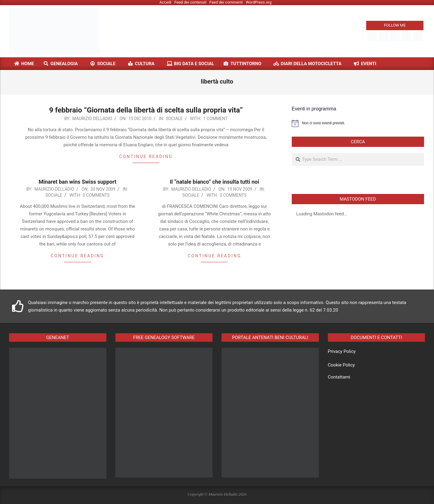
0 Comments (96, 195)
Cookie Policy (341, 365)
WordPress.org (259, 2)
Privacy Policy (342, 351)
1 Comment (216, 119)
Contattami (339, 377)
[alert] (358, 123)
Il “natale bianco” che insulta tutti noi (214, 182)
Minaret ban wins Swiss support (77, 182)
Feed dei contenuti (190, 2)
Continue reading (146, 157)
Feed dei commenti (226, 2)
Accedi (165, 2)
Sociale (174, 119)
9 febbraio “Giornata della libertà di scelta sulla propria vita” (146, 110)
